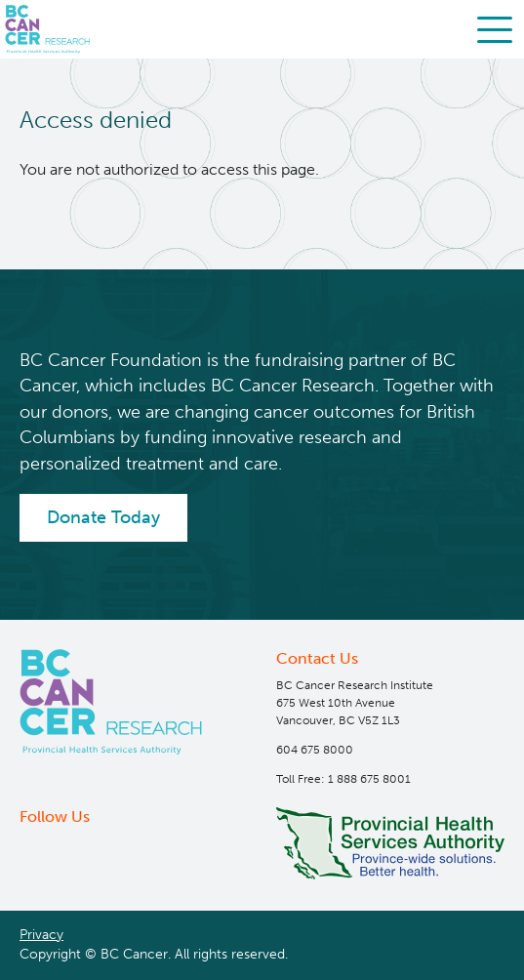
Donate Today (103, 517)
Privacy (41, 935)
